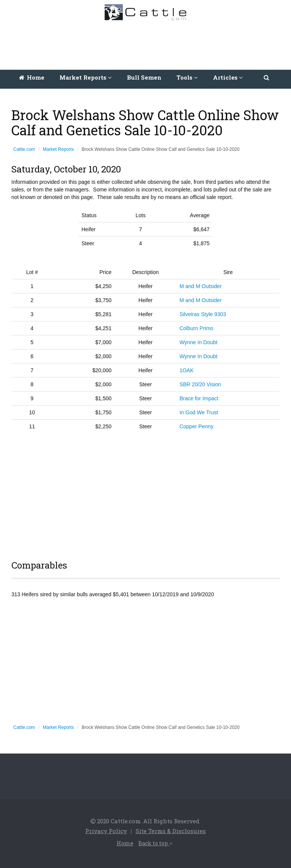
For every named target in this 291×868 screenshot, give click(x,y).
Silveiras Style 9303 (203, 314)
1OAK (187, 370)
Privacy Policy (106, 831)
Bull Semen (144, 77)
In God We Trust (199, 412)
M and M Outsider (201, 286)
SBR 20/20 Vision (200, 384)
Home (32, 77)
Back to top (155, 843)
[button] (267, 77)
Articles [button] (228, 77)
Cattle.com (24, 149)
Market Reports (58, 149)
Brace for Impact (199, 398)
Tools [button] (187, 77)
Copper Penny (197, 426)
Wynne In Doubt (199, 342)
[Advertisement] (147, 43)
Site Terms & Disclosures (171, 831)
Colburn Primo (196, 328)
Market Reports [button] (86, 77)
